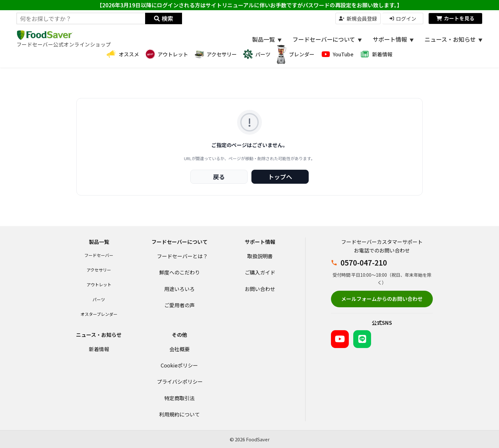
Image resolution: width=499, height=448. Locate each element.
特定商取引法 (179, 398)
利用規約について (179, 414)
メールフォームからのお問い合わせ (382, 299)
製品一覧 (267, 39)
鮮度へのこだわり (179, 272)
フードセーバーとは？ (182, 256)
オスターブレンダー (99, 314)
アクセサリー (99, 270)
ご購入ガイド (260, 272)
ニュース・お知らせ (453, 39)
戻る (219, 177)
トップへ (280, 177)
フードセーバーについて (327, 39)
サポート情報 (393, 39)
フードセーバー (99, 255)
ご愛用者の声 (179, 305)
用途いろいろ (179, 289)
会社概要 (179, 349)
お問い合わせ (260, 289)
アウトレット (99, 284)
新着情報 (99, 349)
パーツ (99, 299)
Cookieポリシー (179, 365)
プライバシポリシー (180, 381)
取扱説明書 (260, 256)
